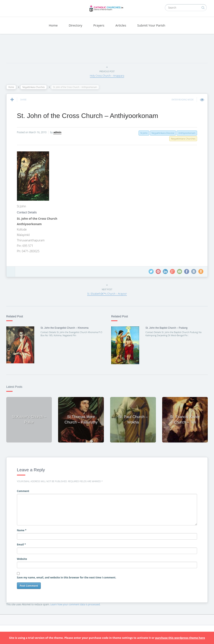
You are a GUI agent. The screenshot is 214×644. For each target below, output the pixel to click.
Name (24, 528)
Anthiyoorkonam (185, 133)
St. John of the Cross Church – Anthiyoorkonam (90, 116)
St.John (142, 133)
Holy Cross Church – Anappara (107, 76)
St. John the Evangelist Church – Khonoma (66, 328)
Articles (121, 25)
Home (53, 25)
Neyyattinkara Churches (36, 87)
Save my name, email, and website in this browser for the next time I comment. (69, 575)
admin (60, 132)
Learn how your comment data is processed (77, 602)
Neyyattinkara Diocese (161, 133)
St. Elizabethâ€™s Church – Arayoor (107, 294)
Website (24, 557)
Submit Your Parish (151, 25)
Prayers (99, 25)
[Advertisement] (107, 49)
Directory (75, 25)
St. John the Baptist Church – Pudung (166, 328)
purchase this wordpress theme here (180, 638)
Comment (25, 489)
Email (24, 543)
